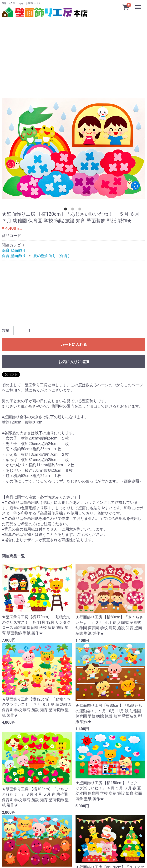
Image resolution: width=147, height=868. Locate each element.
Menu (139, 5)
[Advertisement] (73, 52)
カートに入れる (74, 345)
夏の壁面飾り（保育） (52, 256)
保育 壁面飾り (14, 250)
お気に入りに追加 (74, 362)
